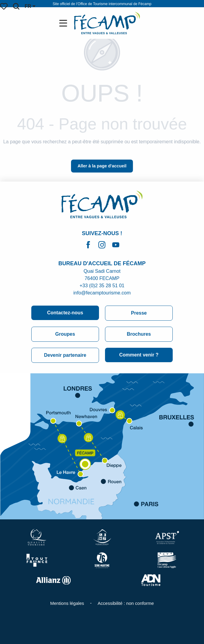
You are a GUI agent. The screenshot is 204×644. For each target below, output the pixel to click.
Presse (139, 313)
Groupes (65, 334)
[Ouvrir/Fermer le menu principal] (64, 23)
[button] (16, 6)
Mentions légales (67, 603)
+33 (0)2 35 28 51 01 (102, 286)
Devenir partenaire (65, 355)
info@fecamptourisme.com (102, 293)
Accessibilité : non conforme (126, 603)
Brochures (139, 334)
